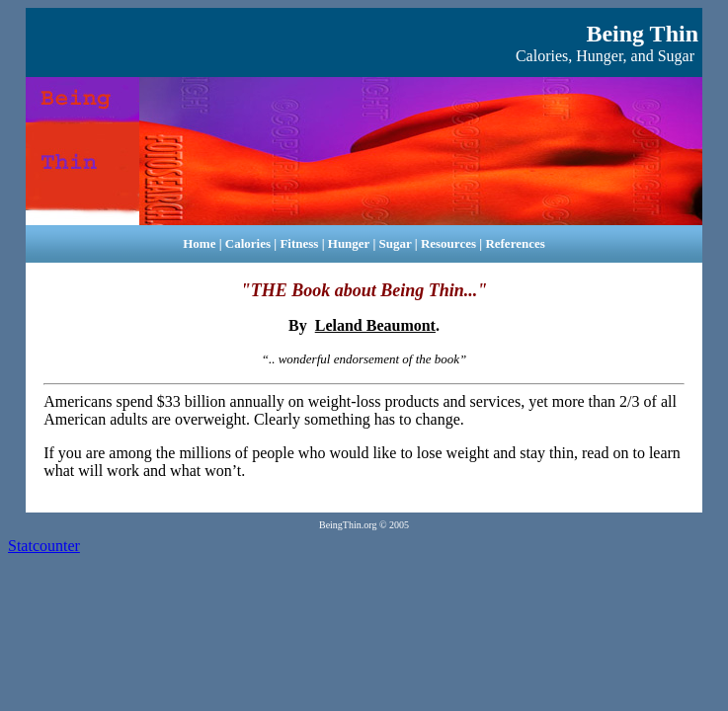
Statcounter (44, 546)
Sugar (396, 243)
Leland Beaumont (375, 325)
